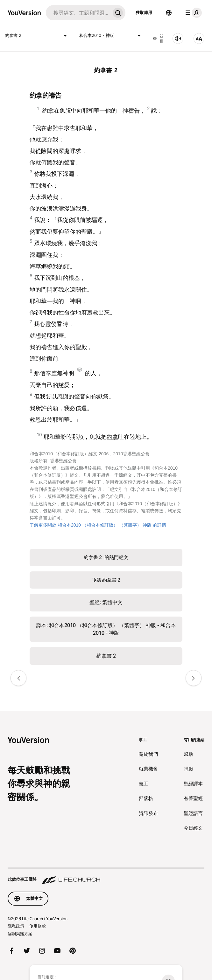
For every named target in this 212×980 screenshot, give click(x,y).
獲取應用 (144, 12)
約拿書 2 (37, 36)
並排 (158, 39)
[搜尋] (78, 13)
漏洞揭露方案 (20, 934)
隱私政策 (16, 926)
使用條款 (38, 926)
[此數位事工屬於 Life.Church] (106, 876)
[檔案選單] (192, 13)
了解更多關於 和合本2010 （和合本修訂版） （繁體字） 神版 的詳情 (98, 525)
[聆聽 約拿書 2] (178, 38)
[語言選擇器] (169, 13)
